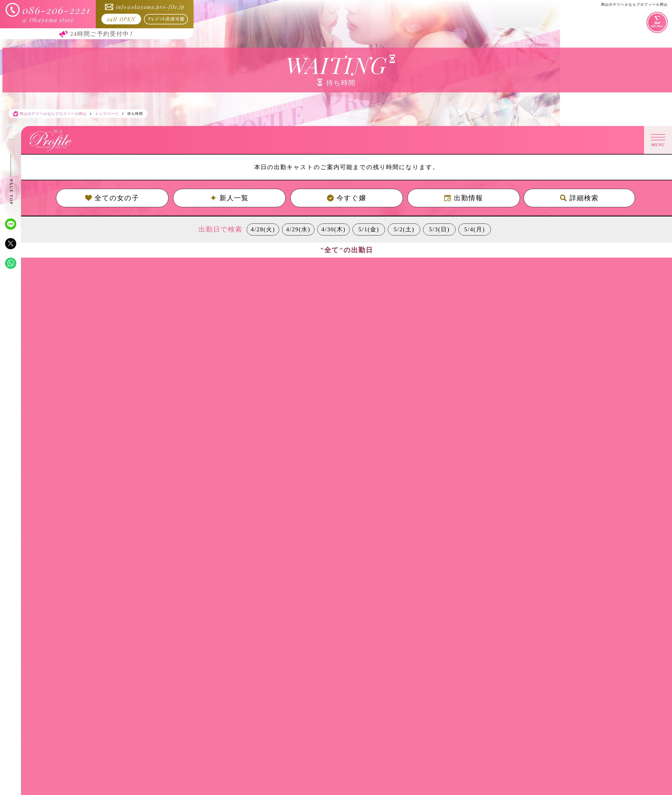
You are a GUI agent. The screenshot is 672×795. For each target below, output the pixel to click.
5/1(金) (369, 229)
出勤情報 (464, 198)
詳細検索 (579, 198)
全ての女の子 (112, 198)
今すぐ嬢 (347, 198)
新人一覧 (229, 198)
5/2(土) (404, 229)
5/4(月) (475, 229)
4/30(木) (333, 229)
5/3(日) (439, 229)
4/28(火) (263, 229)
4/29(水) (298, 229)
